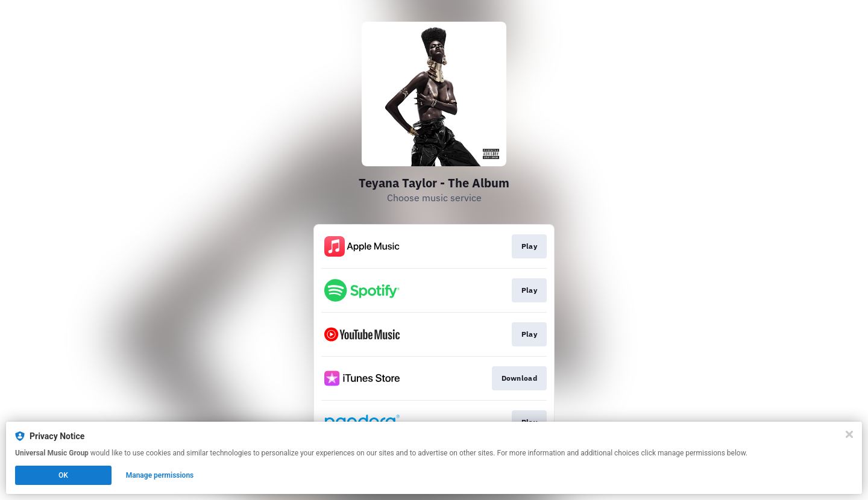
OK (63, 475)
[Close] (849, 434)
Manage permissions (160, 475)
